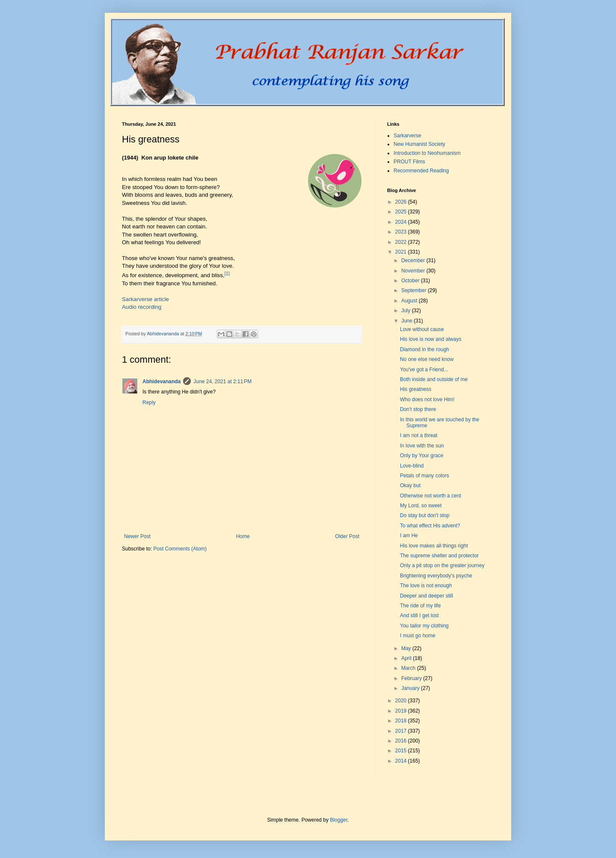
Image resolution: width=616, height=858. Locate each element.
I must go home (418, 636)
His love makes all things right (434, 546)
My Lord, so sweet (421, 506)
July (407, 311)
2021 (402, 252)
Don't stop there (418, 409)
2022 (402, 242)
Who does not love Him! (427, 399)
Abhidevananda (161, 382)
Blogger (339, 820)
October (411, 281)
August (410, 301)
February (412, 678)
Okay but (410, 485)
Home (243, 536)
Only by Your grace (422, 456)
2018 (402, 721)
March (409, 668)
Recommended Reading (421, 171)
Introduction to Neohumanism (427, 153)
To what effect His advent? (430, 526)
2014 (402, 761)
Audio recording (142, 307)
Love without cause (422, 329)
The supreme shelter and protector (439, 556)
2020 (402, 701)
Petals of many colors (425, 476)
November (414, 271)
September (415, 290)
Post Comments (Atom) (180, 549)
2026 (402, 202)
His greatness (416, 389)
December (414, 260)
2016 (402, 741)
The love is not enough (426, 586)
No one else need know (427, 359)
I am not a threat (419, 435)
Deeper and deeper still (426, 596)
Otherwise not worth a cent (431, 496)
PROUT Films (409, 162)
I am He (409, 536)
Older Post (347, 536)
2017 (402, 731)
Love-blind (412, 466)
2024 (402, 222)
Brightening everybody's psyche (436, 576)
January (411, 688)
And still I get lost (419, 615)
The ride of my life (420, 606)
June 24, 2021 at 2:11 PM (222, 382)
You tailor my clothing (424, 626)
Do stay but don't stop (425, 515)
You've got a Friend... (424, 370)
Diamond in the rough (425, 349)
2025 (402, 212)
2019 (402, 711)
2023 (402, 232)
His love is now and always (431, 339)
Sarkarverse (407, 136)
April (407, 658)
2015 (402, 751)
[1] (227, 273)
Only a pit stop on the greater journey (442, 565)
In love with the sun (422, 446)
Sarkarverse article (145, 299)
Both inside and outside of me (434, 379)
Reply (149, 402)
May (407, 648)
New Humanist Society (419, 144)
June (407, 321)
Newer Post (137, 536)
